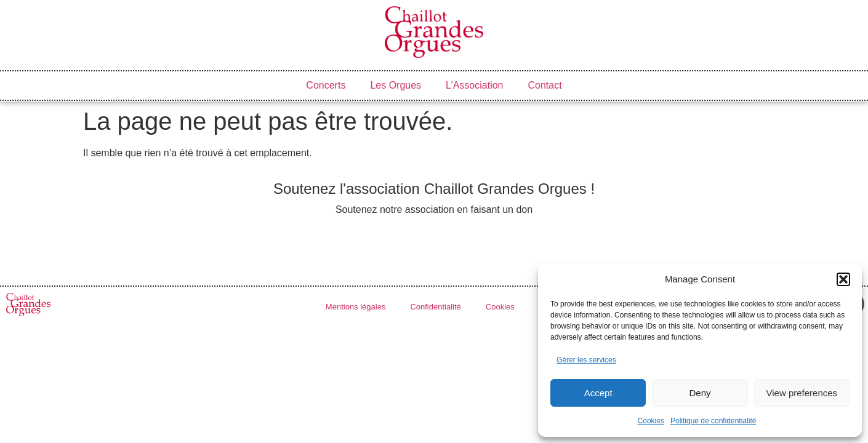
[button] (843, 279)
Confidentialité (435, 307)
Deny (700, 393)
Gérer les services (586, 360)
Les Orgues (396, 85)
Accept (598, 393)
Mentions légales (356, 307)
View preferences (802, 393)
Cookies (651, 421)
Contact (545, 85)
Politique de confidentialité (713, 421)
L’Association (474, 85)
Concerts (326, 85)
